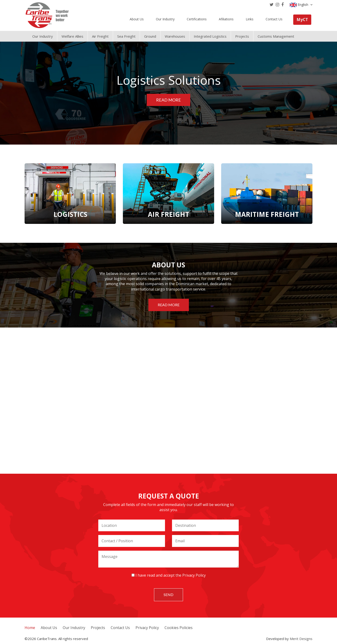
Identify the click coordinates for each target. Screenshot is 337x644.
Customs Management (276, 36)
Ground (150, 36)
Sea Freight (126, 36)
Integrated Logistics (210, 36)
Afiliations (226, 19)
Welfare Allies (72, 36)
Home (30, 628)
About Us (137, 19)
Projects (242, 36)
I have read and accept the (169, 575)
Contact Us (274, 19)
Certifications (197, 19)
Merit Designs (301, 639)
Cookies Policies (179, 628)
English (301, 5)
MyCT (302, 20)
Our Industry (165, 19)
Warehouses (175, 36)
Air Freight (100, 36)
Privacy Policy (194, 575)
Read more (168, 100)
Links (250, 19)
